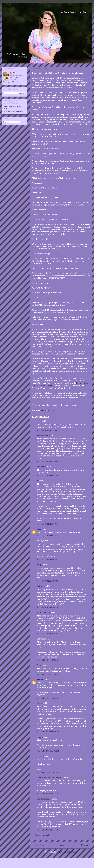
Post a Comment (42, 835)
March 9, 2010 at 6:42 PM (47, 634)
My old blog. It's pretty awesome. (13, 111)
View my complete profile (11, 82)
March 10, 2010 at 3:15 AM (48, 674)
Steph (40, 665)
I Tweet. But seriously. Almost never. (12, 107)
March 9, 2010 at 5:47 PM (47, 524)
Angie (40, 565)
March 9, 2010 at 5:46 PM (47, 476)
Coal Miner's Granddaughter (50, 777)
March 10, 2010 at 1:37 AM (48, 660)
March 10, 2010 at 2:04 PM (48, 751)
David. (40, 703)
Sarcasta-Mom (44, 435)
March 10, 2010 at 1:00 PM (48, 732)
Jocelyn (40, 756)
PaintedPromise (44, 799)
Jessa (39, 421)
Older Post (85, 845)
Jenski (40, 737)
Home (62, 845)
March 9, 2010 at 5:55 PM (47, 536)
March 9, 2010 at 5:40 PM (47, 462)
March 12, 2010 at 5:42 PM (48, 772)
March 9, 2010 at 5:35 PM (47, 430)
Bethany (41, 586)
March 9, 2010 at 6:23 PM (47, 581)
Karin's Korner (44, 612)
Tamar (40, 679)
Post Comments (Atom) (67, 852)
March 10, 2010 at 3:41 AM (48, 698)
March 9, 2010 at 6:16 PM (47, 560)
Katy (39, 529)
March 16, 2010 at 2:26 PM (48, 830)
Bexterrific (42, 467)
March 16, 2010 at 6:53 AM (48, 794)
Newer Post (38, 845)
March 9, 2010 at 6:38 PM (47, 607)
